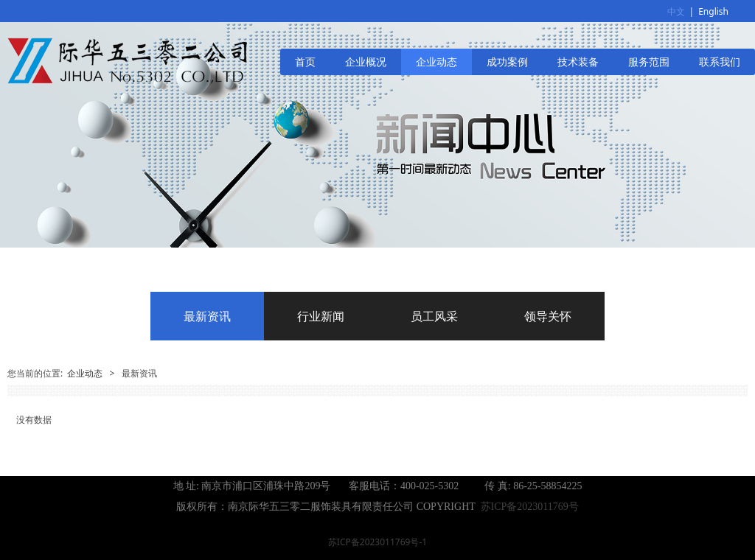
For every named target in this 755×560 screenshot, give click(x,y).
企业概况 (366, 62)
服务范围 (649, 62)
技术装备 (578, 62)
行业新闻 (321, 316)
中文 (676, 11)
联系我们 (720, 62)
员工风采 (434, 316)
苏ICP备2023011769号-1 (377, 542)
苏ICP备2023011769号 (530, 507)
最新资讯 (207, 316)
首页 (305, 62)
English (713, 11)
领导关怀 (548, 316)
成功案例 (507, 62)
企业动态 (436, 62)
